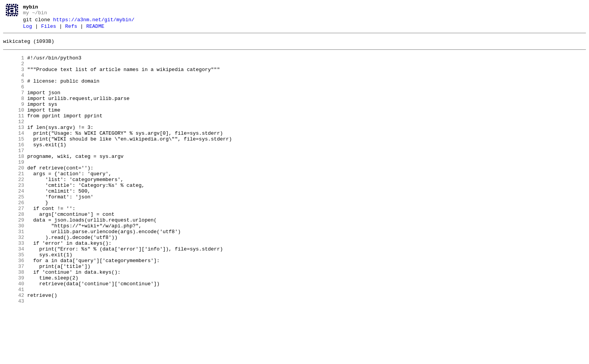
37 (14, 314)
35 (14, 300)
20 (14, 196)
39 (14, 328)
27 (14, 244)
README (95, 30)
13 (14, 147)
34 (14, 293)
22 (14, 210)
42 (14, 349)
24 (14, 223)
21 (14, 203)
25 (14, 230)
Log (28, 30)
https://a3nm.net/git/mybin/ (94, 22)
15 (14, 161)
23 (14, 217)
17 (14, 175)
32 (14, 279)
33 (14, 286)
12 (14, 140)
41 (14, 342)
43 (14, 356)
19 (14, 189)
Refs (71, 30)
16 (14, 168)
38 (14, 321)
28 (14, 251)
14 (14, 154)
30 (14, 265)
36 (14, 307)
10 (14, 126)
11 (14, 133)
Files (48, 30)
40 (14, 335)
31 (14, 272)
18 (14, 182)
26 (14, 237)
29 (14, 258)
